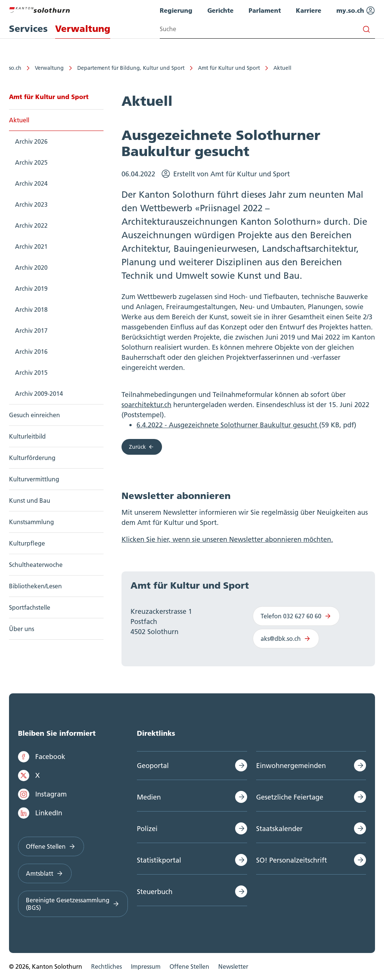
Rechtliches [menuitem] (106, 966)
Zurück (142, 447)
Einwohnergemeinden (291, 766)
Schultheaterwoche (36, 565)
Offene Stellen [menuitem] (189, 966)
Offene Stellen (51, 846)
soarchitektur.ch (146, 405)
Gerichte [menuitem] (220, 10)
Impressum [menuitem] (146, 966)
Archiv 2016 (31, 352)
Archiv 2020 (31, 268)
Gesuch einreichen (34, 415)
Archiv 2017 (31, 331)
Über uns (22, 629)
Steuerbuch (155, 892)
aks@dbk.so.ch (286, 639)
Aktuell (282, 68)
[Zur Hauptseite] (39, 9)
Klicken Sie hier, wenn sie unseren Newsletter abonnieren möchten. (227, 539)
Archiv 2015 (31, 373)
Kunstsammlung (31, 522)
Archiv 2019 (31, 289)
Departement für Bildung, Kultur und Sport (131, 68)
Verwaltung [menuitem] (83, 29)
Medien (149, 797)
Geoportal (153, 766)
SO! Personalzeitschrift (292, 860)
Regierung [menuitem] (176, 10)
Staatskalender (279, 829)
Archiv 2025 (31, 162)
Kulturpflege (27, 543)
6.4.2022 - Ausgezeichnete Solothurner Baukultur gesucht (228, 425)
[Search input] (267, 29)
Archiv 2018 (31, 310)
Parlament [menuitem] (265, 10)
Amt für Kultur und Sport (229, 68)
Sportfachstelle (30, 607)
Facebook (42, 757)
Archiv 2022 (31, 225)
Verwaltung (49, 68)
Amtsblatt (45, 873)
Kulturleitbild (27, 436)
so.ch (15, 68)
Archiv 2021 (31, 247)
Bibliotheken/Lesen (35, 586)
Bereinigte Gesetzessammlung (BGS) (73, 904)
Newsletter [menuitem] (233, 966)
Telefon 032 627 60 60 (296, 616)
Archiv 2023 (31, 204)
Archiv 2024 (31, 183)
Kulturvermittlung (34, 479)
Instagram (42, 794)
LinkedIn (40, 813)
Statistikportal (159, 860)
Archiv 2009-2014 (39, 394)
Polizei (147, 829)
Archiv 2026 (31, 141)
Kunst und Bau (30, 501)
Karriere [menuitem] (309, 10)
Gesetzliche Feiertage (290, 797)
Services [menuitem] (28, 29)
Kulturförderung (32, 458)
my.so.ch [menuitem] (356, 11)
